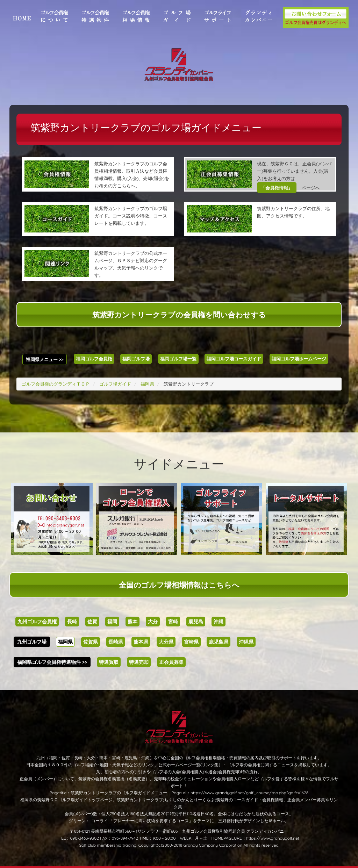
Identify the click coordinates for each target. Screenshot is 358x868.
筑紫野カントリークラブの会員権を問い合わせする (179, 315)
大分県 (166, 642)
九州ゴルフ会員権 (37, 622)
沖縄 (219, 622)
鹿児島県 (219, 642)
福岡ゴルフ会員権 (94, 359)
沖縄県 (246, 642)
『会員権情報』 (277, 188)
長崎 (72, 622)
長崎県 (116, 642)
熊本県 (141, 642)
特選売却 (139, 662)
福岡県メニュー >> (45, 359)
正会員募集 (171, 662)
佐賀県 (91, 642)
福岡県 (65, 642)
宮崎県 (191, 642)
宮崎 (173, 622)
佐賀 (92, 622)
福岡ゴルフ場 (136, 359)
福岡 (112, 622)
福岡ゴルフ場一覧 (178, 359)
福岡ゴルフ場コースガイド (234, 359)
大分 (153, 622)
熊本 (133, 622)
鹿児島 (196, 622)
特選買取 (109, 662)
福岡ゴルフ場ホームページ (299, 359)
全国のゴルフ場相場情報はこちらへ (179, 585)
